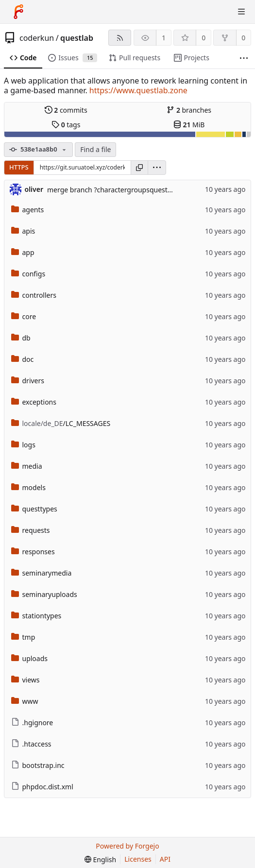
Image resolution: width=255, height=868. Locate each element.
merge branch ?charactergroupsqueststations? (121, 190)
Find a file (95, 149)
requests (31, 530)
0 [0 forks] (243, 38)
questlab (77, 38)
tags (66, 125)
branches (189, 110)
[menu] (157, 168)
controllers (34, 295)
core (24, 316)
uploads (30, 658)
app (23, 252)
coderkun (37, 38)
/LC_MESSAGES (61, 423)
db (21, 338)
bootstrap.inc (38, 765)
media (27, 466)
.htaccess (31, 744)
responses (33, 552)
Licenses (138, 859)
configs (28, 274)
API (165, 859)
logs (23, 445)
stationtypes (36, 616)
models (28, 487)
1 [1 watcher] (164, 38)
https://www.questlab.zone (138, 90)
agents (28, 210)
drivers (28, 381)
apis (23, 231)
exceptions (34, 402)
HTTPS (19, 167)
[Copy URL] (139, 168)
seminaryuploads (44, 594)
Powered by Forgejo (127, 846)
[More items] (244, 58)
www (25, 701)
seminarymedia (42, 573)
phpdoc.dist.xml (42, 787)
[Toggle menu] (241, 12)
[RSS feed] (120, 38)
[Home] (18, 12)
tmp (23, 637)
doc (23, 359)
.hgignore (32, 723)
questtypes (34, 509)
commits (66, 110)
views (25, 680)
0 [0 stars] (204, 38)
